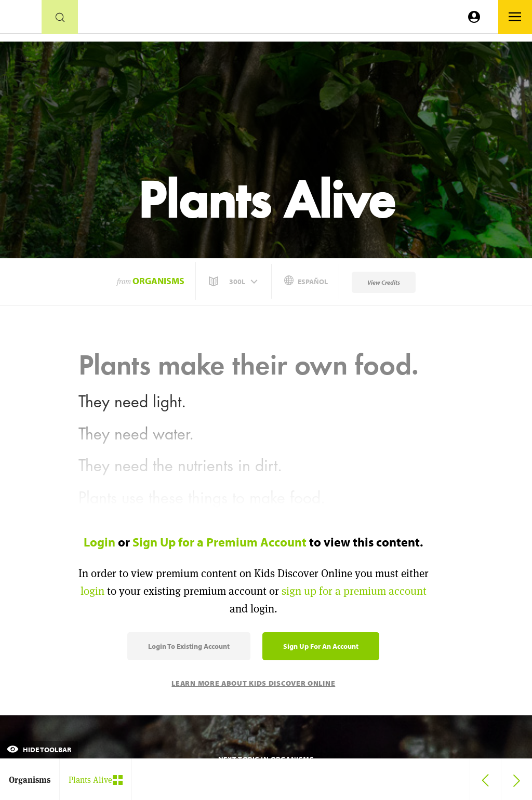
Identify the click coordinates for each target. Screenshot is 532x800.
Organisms (158, 281)
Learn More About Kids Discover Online (253, 683)
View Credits (384, 282)
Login (99, 542)
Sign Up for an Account (321, 646)
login (92, 591)
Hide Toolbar (39, 750)
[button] (234, 282)
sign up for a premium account (354, 591)
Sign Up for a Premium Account (220, 542)
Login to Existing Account (189, 646)
